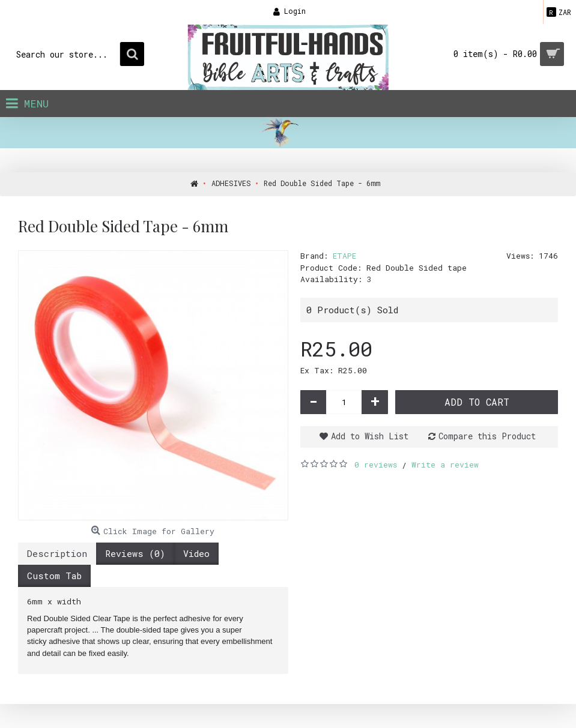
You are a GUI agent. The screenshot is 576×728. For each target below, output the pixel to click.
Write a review (445, 465)
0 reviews (376, 465)
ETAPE (344, 256)
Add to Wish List (370, 436)
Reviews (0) (135, 553)
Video (196, 553)
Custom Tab (54, 576)
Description (57, 553)
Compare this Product (487, 436)
